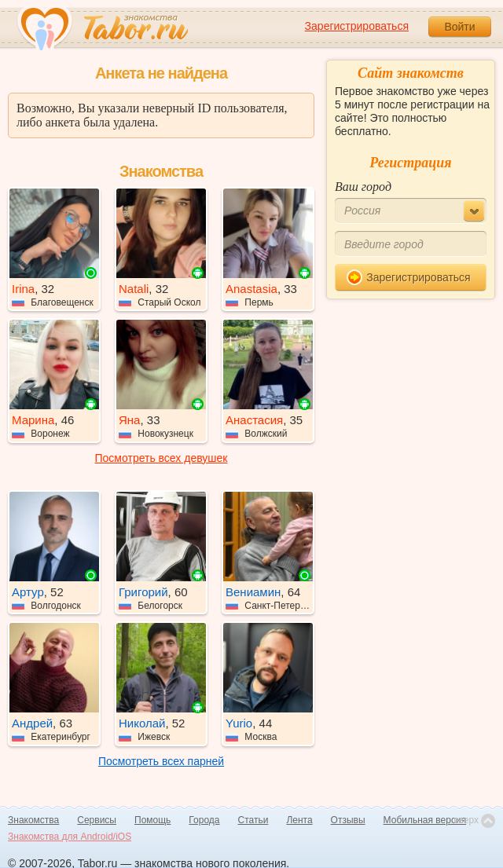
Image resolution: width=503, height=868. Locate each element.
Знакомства (33, 820)
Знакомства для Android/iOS (70, 837)
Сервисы (97, 820)
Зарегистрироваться (357, 26)
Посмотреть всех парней (161, 761)
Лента (299, 820)
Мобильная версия (425, 820)
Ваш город (363, 187)
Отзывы (348, 820)
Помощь (152, 820)
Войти (459, 27)
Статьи (253, 820)
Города (204, 820)
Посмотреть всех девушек (162, 458)
